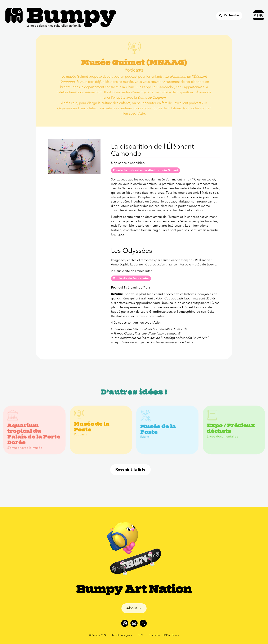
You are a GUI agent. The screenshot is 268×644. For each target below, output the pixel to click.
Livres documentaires (222, 441)
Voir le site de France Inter (131, 279)
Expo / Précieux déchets (231, 432)
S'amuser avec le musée (25, 452)
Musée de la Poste (92, 431)
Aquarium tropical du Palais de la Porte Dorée (34, 438)
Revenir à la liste (130, 470)
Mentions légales (122, 635)
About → (134, 608)
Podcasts (80, 438)
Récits (145, 441)
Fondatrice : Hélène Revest (164, 635)
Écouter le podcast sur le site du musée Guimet (146, 170)
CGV (140, 635)
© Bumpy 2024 (98, 635)
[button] (259, 10)
